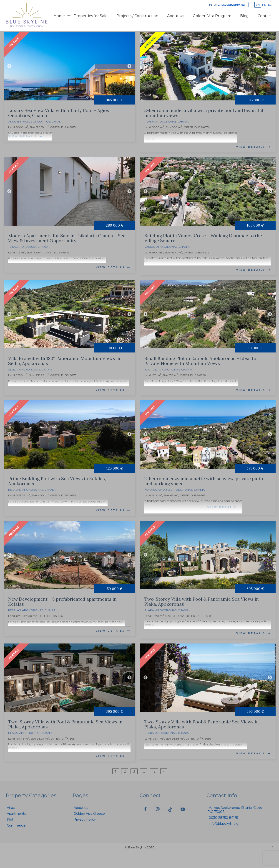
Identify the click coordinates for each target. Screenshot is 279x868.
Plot (10, 819)
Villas (11, 808)
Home (59, 16)
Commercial (16, 825)
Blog (244, 16)
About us (176, 16)
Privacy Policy (85, 819)
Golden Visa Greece (89, 814)
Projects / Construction (137, 16)
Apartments (16, 814)
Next (129, 66)
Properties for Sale (91, 16)
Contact (265, 16)
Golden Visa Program (212, 16)
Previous (9, 66)
